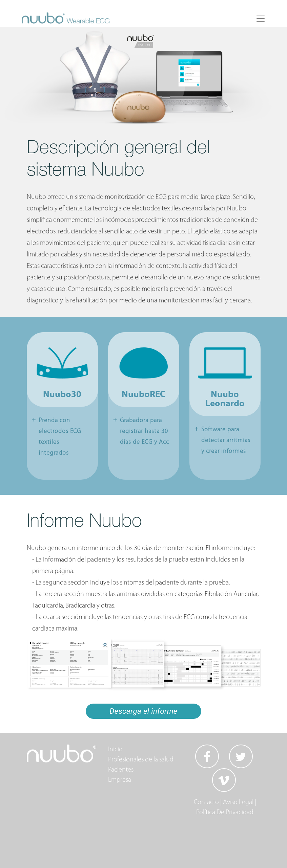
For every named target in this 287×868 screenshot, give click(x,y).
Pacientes (121, 770)
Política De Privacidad (225, 813)
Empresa (120, 780)
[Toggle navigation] (261, 19)
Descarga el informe (143, 711)
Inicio (115, 750)
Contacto (206, 802)
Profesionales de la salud (141, 760)
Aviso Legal (238, 802)
